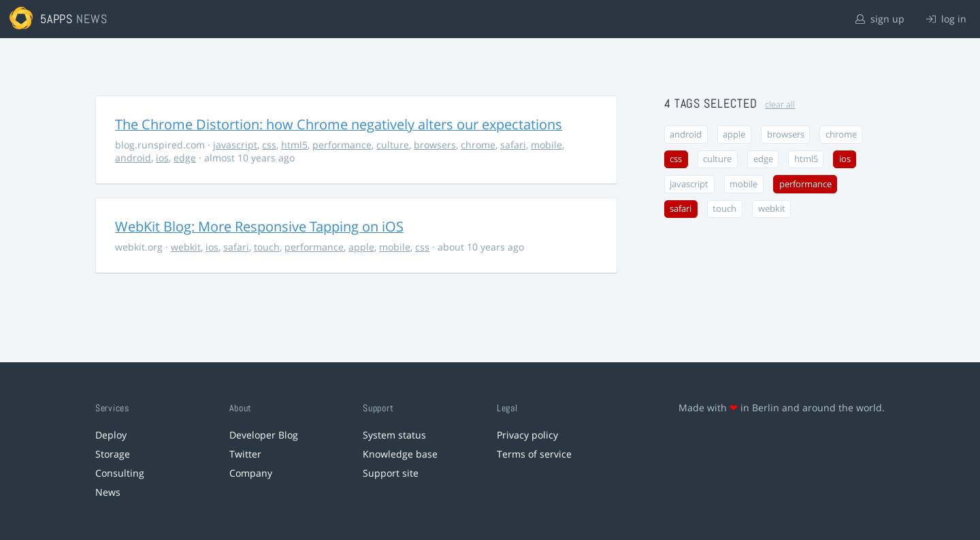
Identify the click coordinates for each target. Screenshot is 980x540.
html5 (294, 145)
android (133, 158)
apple (361, 247)
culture (393, 145)
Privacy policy (527, 435)
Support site (391, 473)
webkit (186, 247)
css (269, 145)
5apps (57, 19)
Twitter (245, 454)
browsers (435, 145)
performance (342, 145)
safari (513, 145)
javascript (235, 145)
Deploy (111, 435)
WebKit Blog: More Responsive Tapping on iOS (259, 226)
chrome (478, 145)
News (108, 492)
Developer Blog (264, 435)
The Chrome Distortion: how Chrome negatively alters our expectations (339, 124)
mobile (546, 145)
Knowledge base (400, 454)
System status (394, 435)
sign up (880, 19)
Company (251, 473)
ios (162, 158)
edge (185, 158)
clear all (780, 105)
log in (946, 19)
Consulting (120, 473)
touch (267, 247)
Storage (113, 454)
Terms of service (534, 454)
